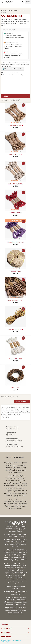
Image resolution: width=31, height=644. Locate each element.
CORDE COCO (15, 388)
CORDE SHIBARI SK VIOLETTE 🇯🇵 (15, 242)
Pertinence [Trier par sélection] (15, 96)
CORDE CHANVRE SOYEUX (15, 184)
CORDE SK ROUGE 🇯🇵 (16, 213)
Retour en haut (22, 402)
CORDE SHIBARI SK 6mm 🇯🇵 (16, 126)
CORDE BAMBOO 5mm (15, 359)
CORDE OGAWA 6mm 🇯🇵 (15, 155)
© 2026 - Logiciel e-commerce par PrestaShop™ (11, 641)
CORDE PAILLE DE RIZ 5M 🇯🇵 (15, 329)
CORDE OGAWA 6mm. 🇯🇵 (15, 271)
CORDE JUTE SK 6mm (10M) (15, 300)
